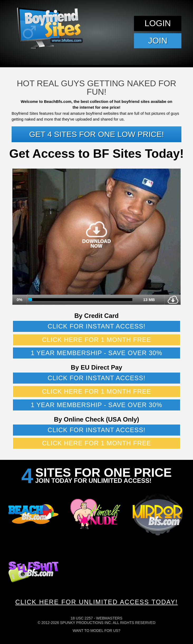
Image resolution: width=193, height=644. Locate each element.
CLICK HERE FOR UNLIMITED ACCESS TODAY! (96, 602)
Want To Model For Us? (97, 631)
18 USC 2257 (82, 618)
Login (158, 23)
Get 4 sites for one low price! (96, 134)
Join (158, 41)
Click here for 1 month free (96, 340)
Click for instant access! (97, 326)
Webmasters (109, 618)
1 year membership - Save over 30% (97, 353)
